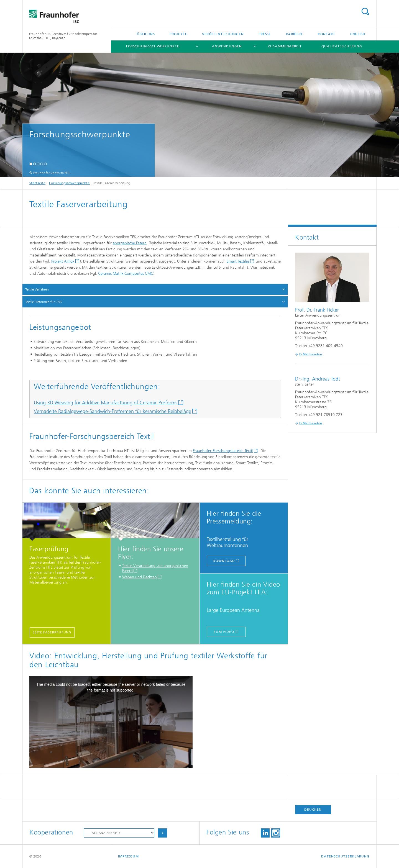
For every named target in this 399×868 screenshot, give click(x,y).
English (358, 34)
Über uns (146, 34)
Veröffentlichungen (223, 34)
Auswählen (162, 833)
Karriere (295, 34)
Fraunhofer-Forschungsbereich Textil (223, 451)
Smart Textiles (238, 261)
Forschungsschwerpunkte (153, 46)
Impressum (128, 856)
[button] (31, 164)
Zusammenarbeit (285, 46)
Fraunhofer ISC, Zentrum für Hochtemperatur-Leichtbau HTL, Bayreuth (64, 36)
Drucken (313, 810)
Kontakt (327, 34)
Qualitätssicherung (342, 46)
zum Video (224, 632)
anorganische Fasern (130, 243)
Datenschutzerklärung (345, 856)
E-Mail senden (311, 354)
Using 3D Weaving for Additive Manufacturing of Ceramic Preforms (106, 403)
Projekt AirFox (63, 261)
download (224, 561)
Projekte (178, 34)
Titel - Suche (365, 11)
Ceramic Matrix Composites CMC (126, 274)
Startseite (37, 183)
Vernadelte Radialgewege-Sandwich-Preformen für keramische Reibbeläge (112, 411)
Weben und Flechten (140, 577)
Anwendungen (227, 46)
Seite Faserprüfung (52, 632)
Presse (265, 34)
